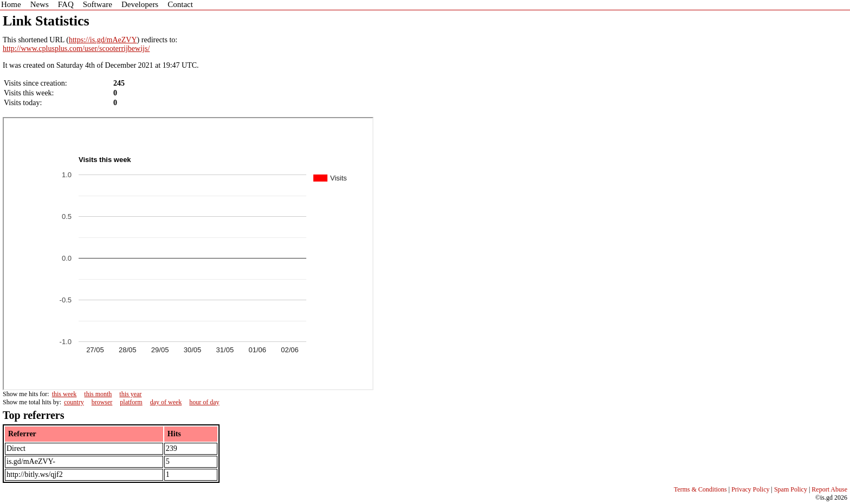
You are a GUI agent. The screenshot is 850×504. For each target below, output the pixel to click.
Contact (180, 4)
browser (102, 402)
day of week (166, 402)
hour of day (204, 402)
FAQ (66, 4)
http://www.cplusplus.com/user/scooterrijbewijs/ (76, 49)
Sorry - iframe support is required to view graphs (188, 254)
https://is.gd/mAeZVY (103, 40)
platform (131, 402)
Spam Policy (791, 489)
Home (11, 4)
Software (98, 4)
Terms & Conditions (700, 489)
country (74, 402)
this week (65, 394)
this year (130, 394)
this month (98, 394)
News (40, 4)
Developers (140, 4)
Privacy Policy (750, 489)
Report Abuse (829, 489)
